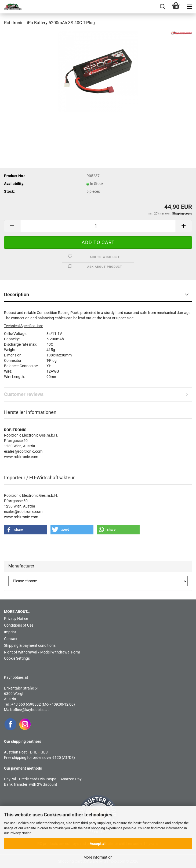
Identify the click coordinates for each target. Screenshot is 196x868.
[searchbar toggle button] (162, 7)
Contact (11, 639)
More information (98, 857)
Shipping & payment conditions (30, 645)
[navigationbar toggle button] (189, 7)
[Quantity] (98, 226)
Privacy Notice (21, 833)
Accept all (98, 844)
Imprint (10, 632)
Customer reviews (24, 394)
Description (17, 294)
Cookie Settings (17, 658)
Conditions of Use (19, 625)
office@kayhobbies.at (31, 710)
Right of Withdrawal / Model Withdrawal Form (42, 652)
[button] (12, 226)
